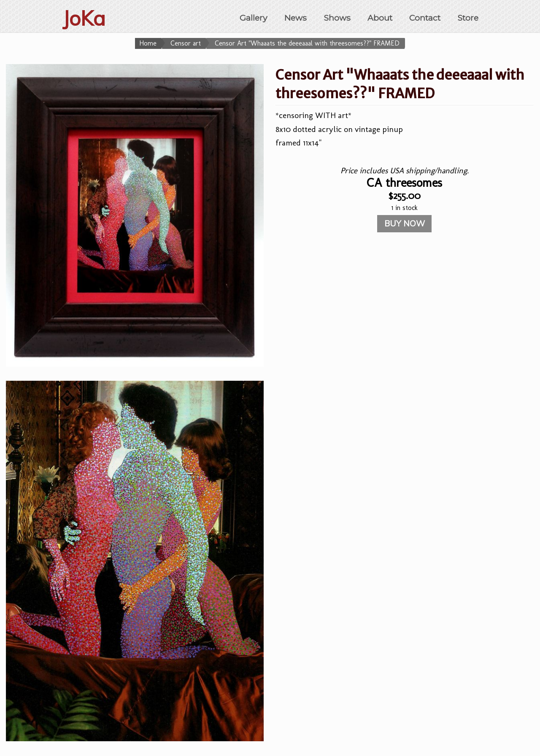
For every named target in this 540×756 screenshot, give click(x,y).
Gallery (253, 18)
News (296, 18)
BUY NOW (405, 223)
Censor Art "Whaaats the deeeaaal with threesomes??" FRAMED (307, 43)
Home (148, 43)
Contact (425, 18)
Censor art (186, 43)
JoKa (84, 18)
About (380, 18)
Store (468, 18)
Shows (337, 18)
